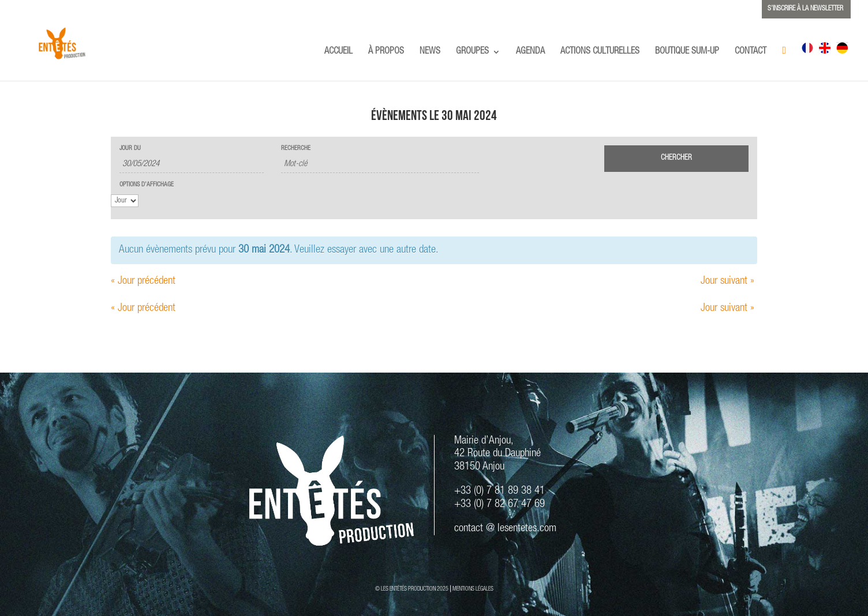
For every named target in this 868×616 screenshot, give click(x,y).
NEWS (430, 52)
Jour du (130, 149)
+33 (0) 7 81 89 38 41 (500, 491)
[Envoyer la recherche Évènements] (676, 159)
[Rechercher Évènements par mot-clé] (380, 165)
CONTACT (751, 52)
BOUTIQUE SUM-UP (687, 52)
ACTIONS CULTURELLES (600, 52)
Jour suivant (727, 281)
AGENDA (530, 52)
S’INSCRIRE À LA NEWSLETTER (805, 9)
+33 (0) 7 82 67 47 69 (500, 504)
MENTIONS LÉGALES (473, 589)
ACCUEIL (338, 52)
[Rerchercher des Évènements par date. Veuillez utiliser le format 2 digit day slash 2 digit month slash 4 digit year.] (192, 165)
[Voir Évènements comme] (125, 201)
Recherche (296, 149)
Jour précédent (143, 281)
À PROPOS (386, 52)
